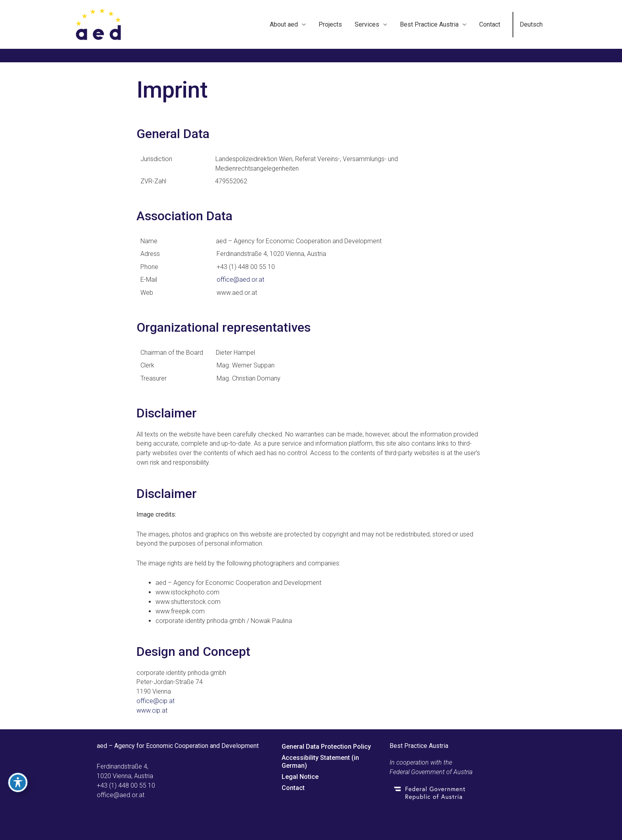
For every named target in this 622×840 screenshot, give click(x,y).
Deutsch (531, 24)
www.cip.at (152, 710)
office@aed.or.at (240, 280)
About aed (284, 24)
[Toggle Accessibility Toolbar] (18, 782)
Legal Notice (300, 777)
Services (367, 24)
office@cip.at (155, 701)
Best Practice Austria (429, 24)
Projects (330, 24)
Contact (490, 24)
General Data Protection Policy (326, 747)
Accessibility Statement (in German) (320, 762)
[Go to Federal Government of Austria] (457, 793)
